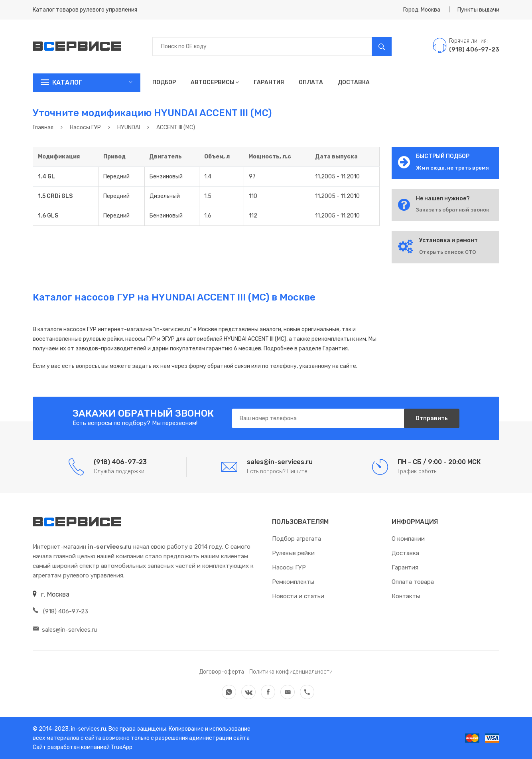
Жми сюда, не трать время (452, 168)
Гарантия (269, 82)
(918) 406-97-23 (60, 611)
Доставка (354, 82)
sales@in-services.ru (65, 630)
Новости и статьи (298, 596)
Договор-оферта (222, 672)
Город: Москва (422, 10)
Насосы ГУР (289, 567)
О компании (408, 539)
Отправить (431, 418)
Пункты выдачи (478, 10)
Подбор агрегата (297, 539)
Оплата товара (413, 582)
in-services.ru (88, 729)
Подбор (164, 82)
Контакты (406, 596)
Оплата (311, 82)
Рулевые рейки (293, 553)
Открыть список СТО (447, 252)
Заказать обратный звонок (453, 210)
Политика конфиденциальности (291, 672)
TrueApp (122, 747)
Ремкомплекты (293, 582)
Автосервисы (215, 82)
